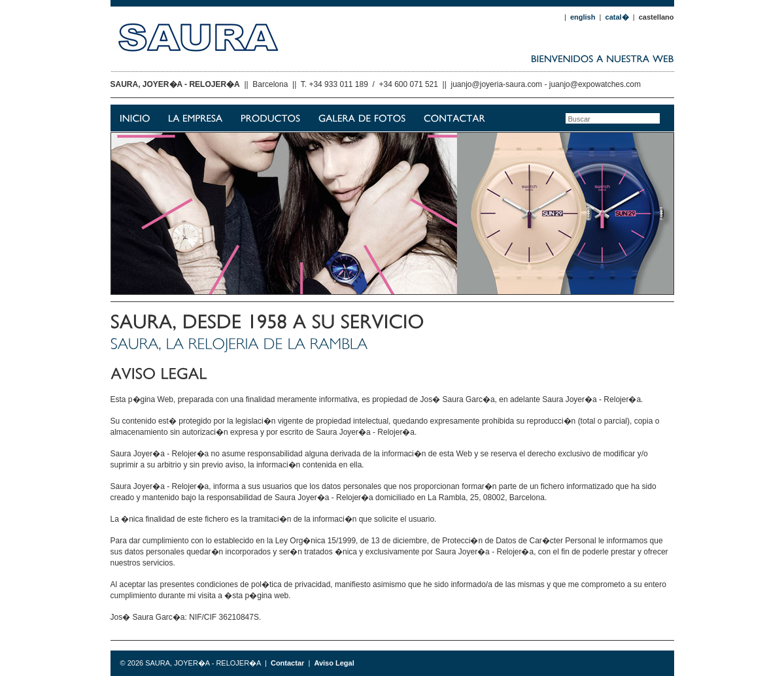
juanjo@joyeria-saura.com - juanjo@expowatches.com (546, 84)
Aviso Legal (334, 663)
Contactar (287, 663)
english (583, 17)
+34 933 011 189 (338, 84)
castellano (656, 17)
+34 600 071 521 (409, 84)
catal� (617, 17)
